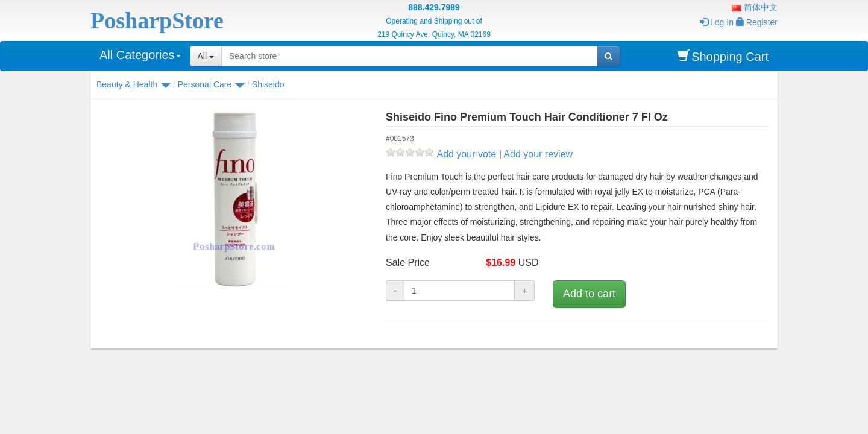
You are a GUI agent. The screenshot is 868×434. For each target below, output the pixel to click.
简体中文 (755, 7)
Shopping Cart (723, 56)
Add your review (538, 154)
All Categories (140, 55)
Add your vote (466, 154)
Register (757, 22)
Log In (717, 22)
